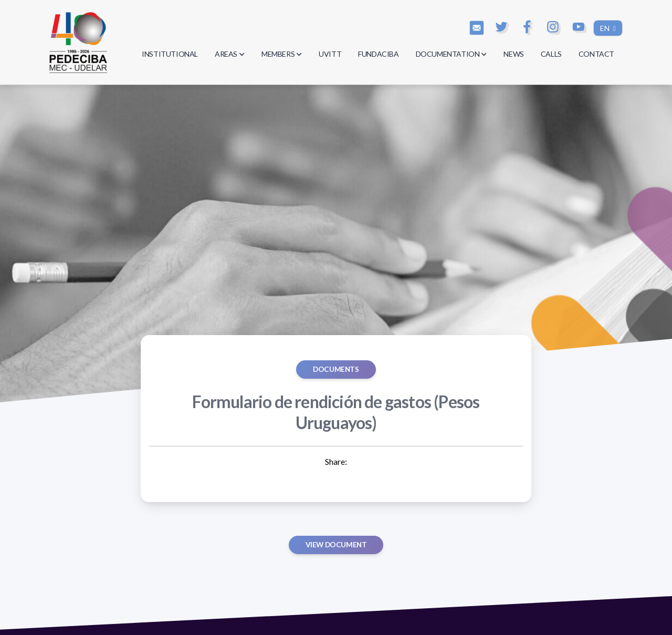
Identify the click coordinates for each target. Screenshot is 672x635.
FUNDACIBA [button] (378, 54)
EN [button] (606, 28)
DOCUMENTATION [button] (451, 54)
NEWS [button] (513, 54)
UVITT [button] (330, 54)
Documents (336, 369)
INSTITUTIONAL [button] (170, 54)
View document (336, 545)
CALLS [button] (551, 54)
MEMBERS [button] (282, 54)
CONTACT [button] (596, 54)
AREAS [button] (230, 54)
